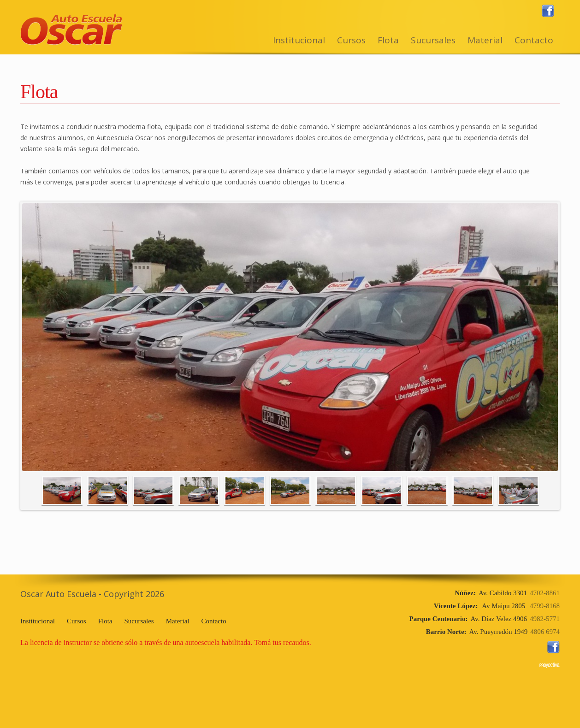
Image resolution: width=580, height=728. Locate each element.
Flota (388, 40)
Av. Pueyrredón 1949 (493, 632)
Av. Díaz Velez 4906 (485, 619)
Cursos (351, 40)
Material (485, 40)
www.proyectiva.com (550, 665)
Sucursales (433, 40)
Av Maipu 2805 (497, 606)
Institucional (299, 40)
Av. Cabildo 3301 (507, 593)
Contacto (534, 40)
